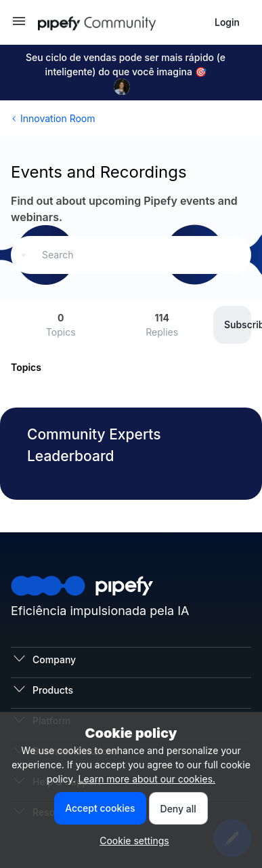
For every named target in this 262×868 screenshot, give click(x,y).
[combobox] (131, 255)
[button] (19, 25)
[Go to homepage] (121, 22)
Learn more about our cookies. (147, 779)
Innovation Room (58, 118)
